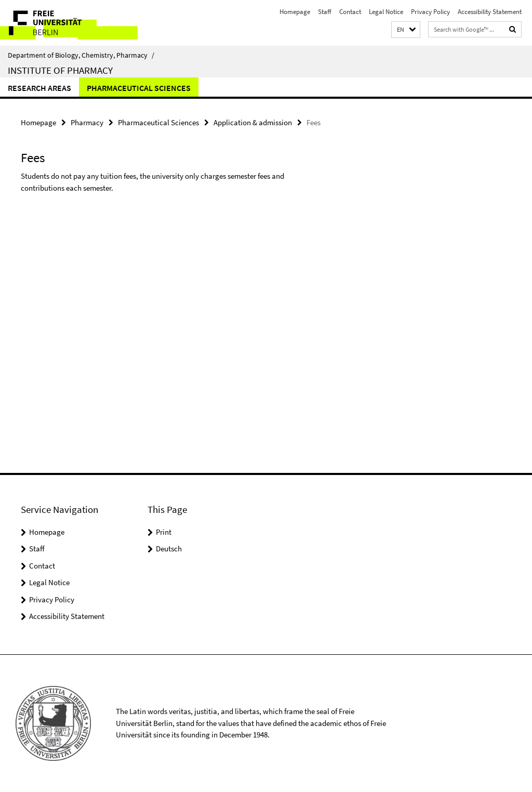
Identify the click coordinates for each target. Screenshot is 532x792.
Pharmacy (87, 122)
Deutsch (169, 549)
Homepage (295, 12)
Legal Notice (386, 12)
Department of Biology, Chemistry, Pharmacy (81, 55)
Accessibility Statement (490, 12)
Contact (350, 12)
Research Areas (39, 88)
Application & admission (253, 122)
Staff (325, 12)
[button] (406, 30)
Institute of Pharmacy (60, 70)
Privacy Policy (430, 12)
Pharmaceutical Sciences (139, 88)
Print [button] (164, 532)
